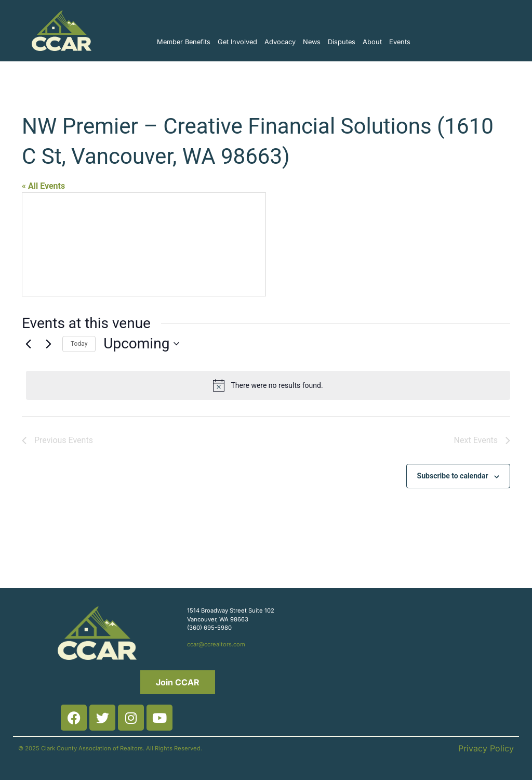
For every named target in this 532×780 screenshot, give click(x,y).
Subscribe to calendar (453, 476)
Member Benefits (184, 42)
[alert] (268, 385)
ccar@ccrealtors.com (216, 644)
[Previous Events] (28, 344)
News (312, 42)
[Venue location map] (144, 244)
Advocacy (280, 42)
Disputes (342, 42)
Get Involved (237, 42)
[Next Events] (48, 344)
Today (79, 344)
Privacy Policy (486, 748)
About (372, 42)
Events (400, 42)
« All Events (43, 186)
